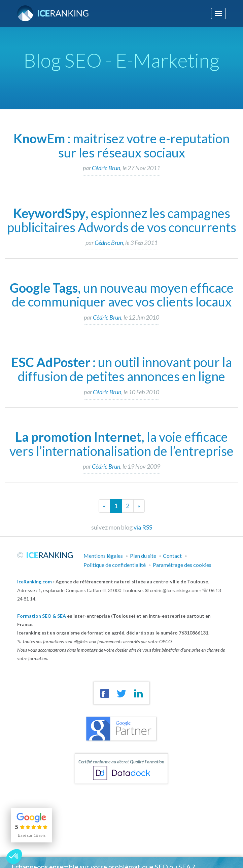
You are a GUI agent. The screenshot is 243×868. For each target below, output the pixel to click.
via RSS (143, 527)
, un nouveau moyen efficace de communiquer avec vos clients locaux (122, 295)
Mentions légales (103, 556)
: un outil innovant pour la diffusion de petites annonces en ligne (121, 369)
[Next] (139, 506)
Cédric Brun (106, 168)
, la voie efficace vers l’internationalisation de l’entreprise (121, 444)
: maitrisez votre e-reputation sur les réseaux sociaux (121, 145)
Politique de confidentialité (115, 565)
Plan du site (143, 556)
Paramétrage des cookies (182, 565)
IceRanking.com (34, 582)
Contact (172, 556)
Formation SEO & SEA (42, 616)
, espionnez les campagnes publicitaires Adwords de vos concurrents (122, 220)
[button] (14, 857)
